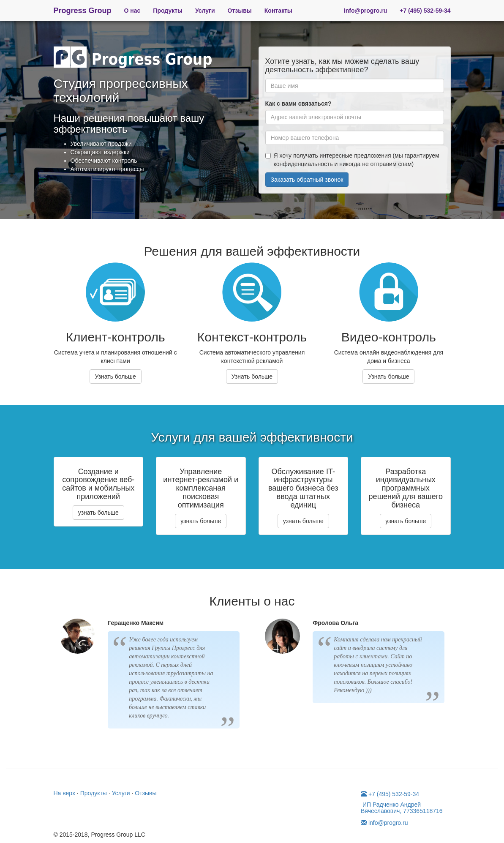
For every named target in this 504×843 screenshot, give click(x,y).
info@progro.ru (365, 11)
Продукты (168, 11)
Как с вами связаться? (298, 104)
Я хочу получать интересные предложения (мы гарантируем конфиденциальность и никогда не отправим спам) (352, 160)
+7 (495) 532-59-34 (425, 11)
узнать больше (98, 513)
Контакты (278, 11)
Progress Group (83, 11)
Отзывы (240, 11)
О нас (132, 11)
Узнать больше (116, 376)
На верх (64, 793)
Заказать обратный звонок (307, 180)
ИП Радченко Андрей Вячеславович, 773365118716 (402, 808)
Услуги (205, 11)
